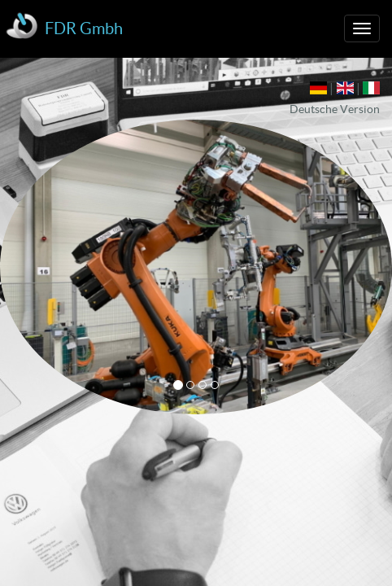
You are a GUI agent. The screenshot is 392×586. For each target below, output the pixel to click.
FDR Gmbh (84, 28)
